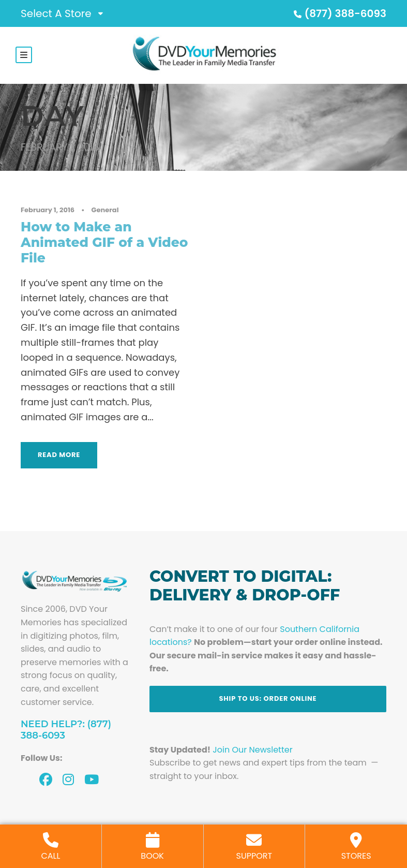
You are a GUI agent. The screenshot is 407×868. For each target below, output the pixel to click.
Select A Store (56, 13)
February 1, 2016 (48, 211)
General (105, 211)
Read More (59, 456)
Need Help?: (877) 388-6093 (66, 731)
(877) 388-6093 (339, 13)
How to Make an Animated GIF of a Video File (104, 243)
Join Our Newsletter (252, 751)
